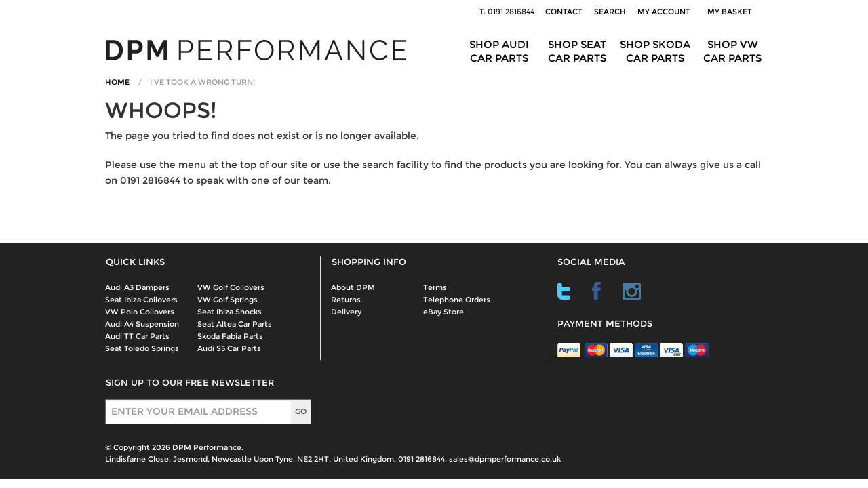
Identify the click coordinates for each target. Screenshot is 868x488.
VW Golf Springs (228, 300)
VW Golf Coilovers (231, 287)
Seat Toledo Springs (142, 348)
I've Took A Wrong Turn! (202, 82)
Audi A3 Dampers (137, 287)
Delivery (346, 312)
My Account (664, 12)
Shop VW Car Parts (732, 51)
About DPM (353, 287)
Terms (435, 287)
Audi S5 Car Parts (229, 348)
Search (610, 12)
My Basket (732, 12)
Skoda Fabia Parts (230, 336)
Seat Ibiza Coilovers (141, 300)
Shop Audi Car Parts (499, 51)
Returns (346, 300)
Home (117, 82)
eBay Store (443, 312)
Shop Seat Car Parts (577, 51)
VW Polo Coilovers (140, 312)
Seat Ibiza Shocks (230, 312)
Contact (564, 12)
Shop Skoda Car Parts (655, 51)
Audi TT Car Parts (137, 336)
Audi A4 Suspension (142, 324)
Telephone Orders (457, 300)
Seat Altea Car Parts (235, 324)
